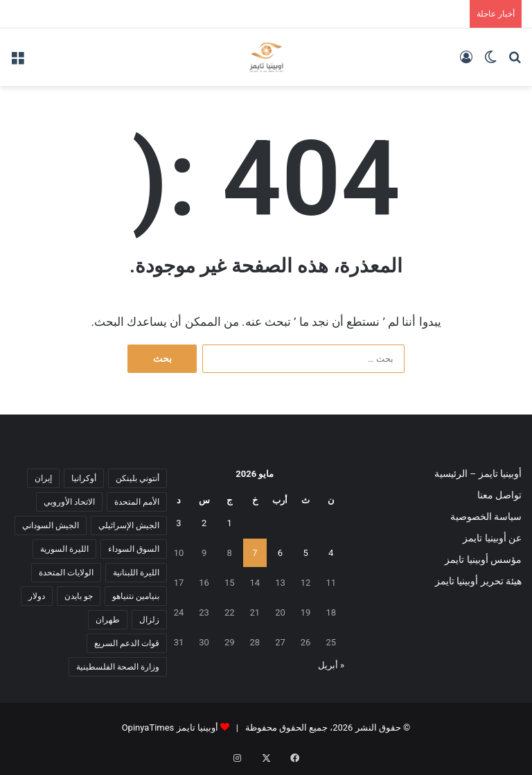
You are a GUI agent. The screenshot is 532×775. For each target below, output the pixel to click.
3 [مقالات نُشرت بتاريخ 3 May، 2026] (178, 523)
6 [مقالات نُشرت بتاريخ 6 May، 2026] (280, 553)
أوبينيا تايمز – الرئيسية (478, 473)
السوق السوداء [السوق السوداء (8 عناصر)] (134, 549)
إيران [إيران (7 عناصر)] (43, 478)
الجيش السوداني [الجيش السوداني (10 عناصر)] (51, 525)
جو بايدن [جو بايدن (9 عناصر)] (79, 596)
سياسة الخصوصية (486, 516)
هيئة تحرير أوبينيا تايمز (478, 581)
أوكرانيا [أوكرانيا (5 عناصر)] (84, 478)
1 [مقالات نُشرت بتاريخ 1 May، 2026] (230, 523)
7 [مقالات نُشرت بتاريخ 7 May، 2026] (255, 553)
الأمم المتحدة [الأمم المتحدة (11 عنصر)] (137, 502)
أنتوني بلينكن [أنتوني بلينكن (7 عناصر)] (138, 478)
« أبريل (331, 665)
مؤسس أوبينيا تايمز (483, 559)
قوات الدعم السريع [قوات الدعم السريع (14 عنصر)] (127, 643)
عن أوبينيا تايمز (492, 538)
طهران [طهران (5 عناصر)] (108, 620)
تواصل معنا (499, 495)
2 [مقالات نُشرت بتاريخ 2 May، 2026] (204, 523)
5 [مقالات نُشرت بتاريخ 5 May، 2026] (305, 553)
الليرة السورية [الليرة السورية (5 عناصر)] (64, 549)
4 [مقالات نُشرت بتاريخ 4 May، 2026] (331, 553)
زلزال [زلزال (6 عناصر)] (149, 620)
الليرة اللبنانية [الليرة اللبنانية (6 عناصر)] (136, 573)
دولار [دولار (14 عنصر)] (37, 596)
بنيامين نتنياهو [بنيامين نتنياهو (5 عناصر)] (136, 596)
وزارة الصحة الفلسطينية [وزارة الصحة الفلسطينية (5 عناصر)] (118, 667)
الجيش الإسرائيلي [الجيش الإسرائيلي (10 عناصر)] (129, 525)
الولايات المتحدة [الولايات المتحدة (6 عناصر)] (66, 573)
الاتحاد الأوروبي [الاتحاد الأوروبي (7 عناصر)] (69, 502)
